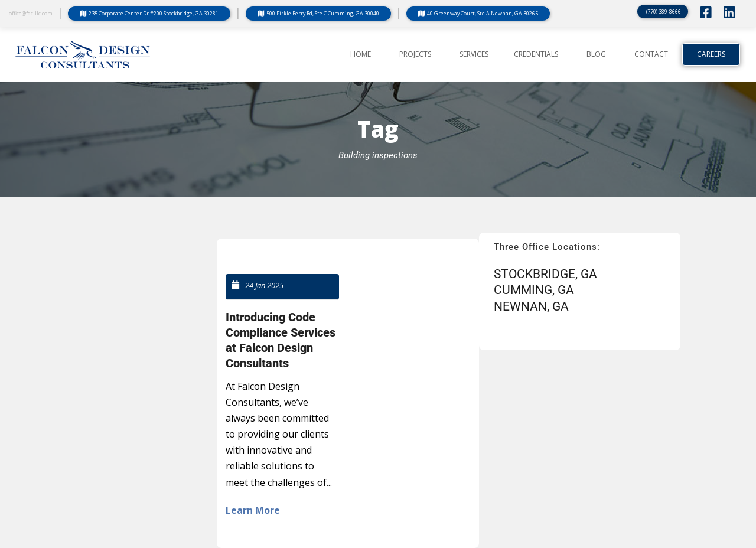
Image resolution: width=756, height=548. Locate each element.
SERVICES (474, 54)
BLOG (596, 54)
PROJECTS (415, 54)
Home (361, 54)
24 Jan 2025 (264, 285)
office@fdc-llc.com (31, 13)
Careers (711, 54)
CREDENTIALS (536, 54)
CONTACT (651, 54)
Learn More (253, 510)
